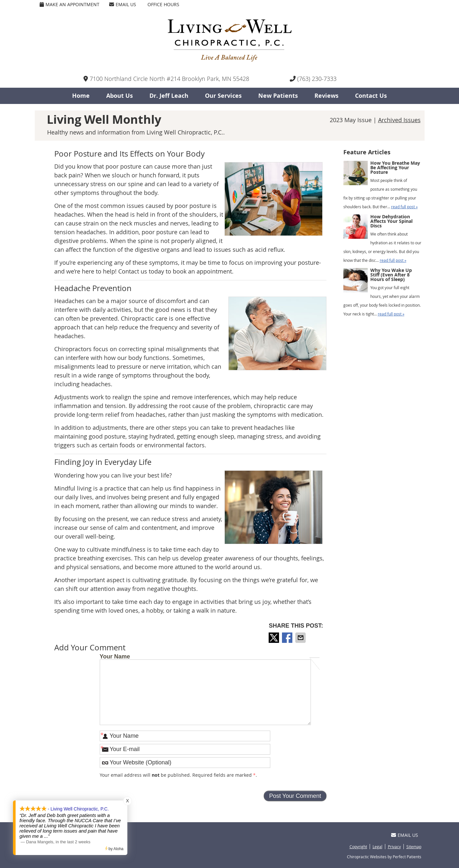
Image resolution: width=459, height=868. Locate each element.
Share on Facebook (288, 638)
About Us (120, 96)
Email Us (123, 4)
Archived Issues (399, 120)
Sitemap (414, 847)
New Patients (278, 96)
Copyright (358, 847)
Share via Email (301, 638)
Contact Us (371, 96)
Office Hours (163, 4)
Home (81, 96)
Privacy (394, 847)
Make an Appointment (70, 4)
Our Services (223, 96)
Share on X (274, 638)
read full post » (404, 207)
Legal (377, 847)
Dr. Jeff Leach (169, 96)
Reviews (326, 96)
